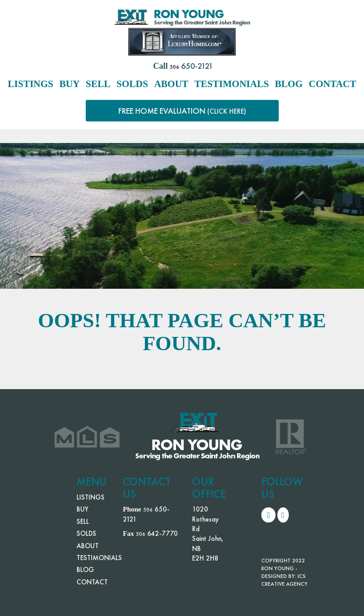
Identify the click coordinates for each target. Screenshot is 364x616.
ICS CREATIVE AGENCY (284, 580)
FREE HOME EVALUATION (182, 111)
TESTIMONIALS (232, 84)
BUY (70, 84)
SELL (98, 84)
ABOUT (171, 84)
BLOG (289, 84)
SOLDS (132, 84)
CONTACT (333, 84)
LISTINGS (30, 84)
